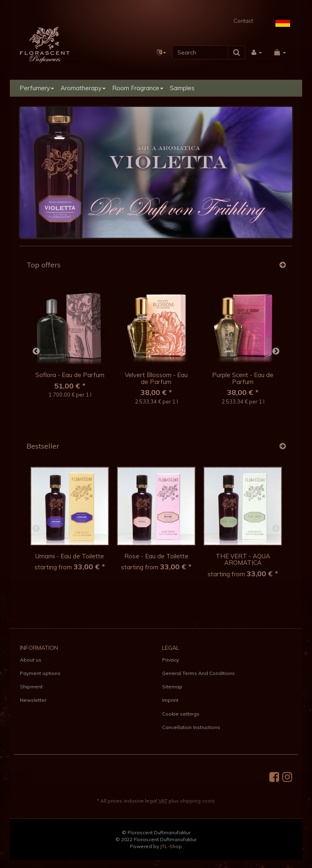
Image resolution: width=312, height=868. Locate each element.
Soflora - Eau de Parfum (70, 375)
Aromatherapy (83, 88)
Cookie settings (181, 714)
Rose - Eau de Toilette (156, 556)
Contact (243, 21)
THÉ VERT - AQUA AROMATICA (243, 560)
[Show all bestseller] (283, 446)
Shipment (31, 687)
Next (276, 352)
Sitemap (172, 687)
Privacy (170, 660)
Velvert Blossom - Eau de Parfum (156, 378)
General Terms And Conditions (198, 673)
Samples (182, 88)
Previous (36, 352)
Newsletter (33, 700)
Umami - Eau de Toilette (70, 556)
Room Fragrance (138, 88)
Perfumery (37, 88)
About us (31, 660)
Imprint (170, 700)
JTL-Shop (171, 846)
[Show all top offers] (283, 265)
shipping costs (197, 801)
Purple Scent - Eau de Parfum (243, 378)
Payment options (40, 673)
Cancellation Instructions (191, 727)
